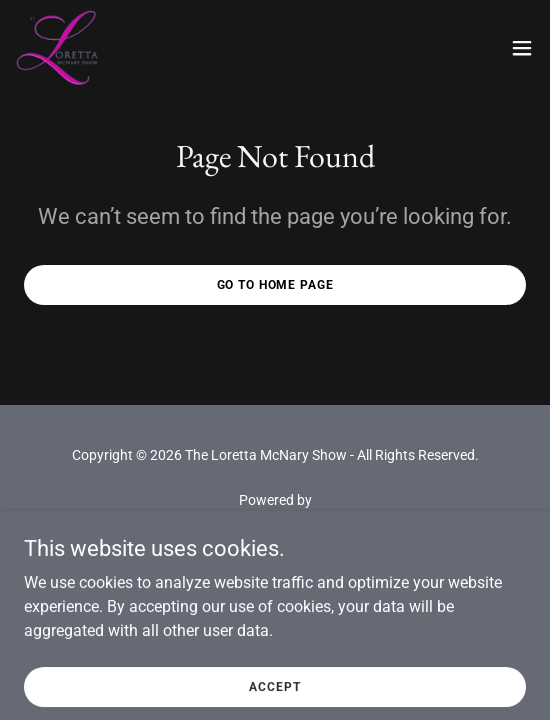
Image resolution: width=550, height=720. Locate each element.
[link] (59, 48)
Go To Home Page (275, 285)
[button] (522, 48)
